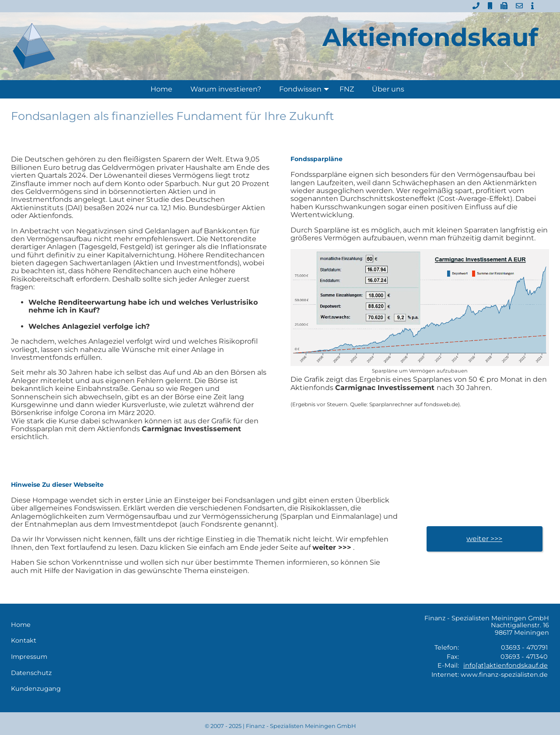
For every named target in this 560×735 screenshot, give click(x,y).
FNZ (347, 89)
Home (161, 89)
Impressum (29, 657)
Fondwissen (306, 89)
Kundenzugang (36, 689)
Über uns (388, 89)
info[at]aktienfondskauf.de (506, 665)
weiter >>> (484, 539)
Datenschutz (31, 673)
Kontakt (24, 641)
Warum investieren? (226, 89)
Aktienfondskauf (430, 37)
